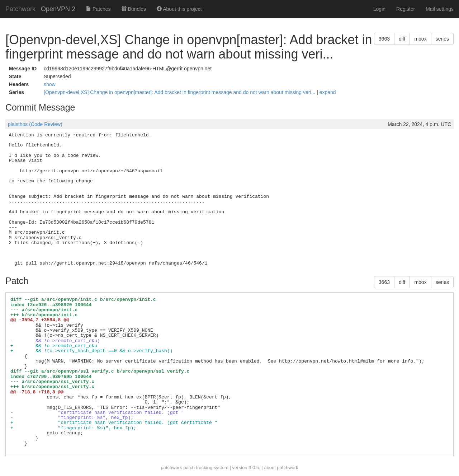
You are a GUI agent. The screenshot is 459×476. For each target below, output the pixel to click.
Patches (98, 9)
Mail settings (440, 9)
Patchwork (20, 9)
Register (406, 9)
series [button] (442, 39)
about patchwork (281, 468)
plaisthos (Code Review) (35, 124)
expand (328, 92)
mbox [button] (420, 39)
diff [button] (402, 39)
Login (379, 9)
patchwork (171, 468)
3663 (384, 39)
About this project (179, 9)
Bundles (134, 9)
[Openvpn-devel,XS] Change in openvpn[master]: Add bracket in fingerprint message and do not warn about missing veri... (180, 92)
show (50, 84)
